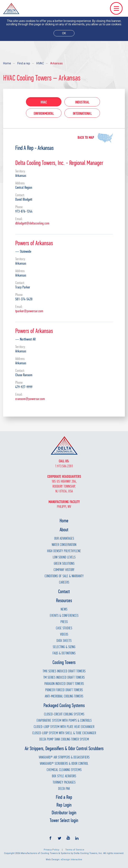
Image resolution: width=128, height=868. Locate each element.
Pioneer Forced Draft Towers (64, 690)
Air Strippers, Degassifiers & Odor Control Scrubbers (64, 748)
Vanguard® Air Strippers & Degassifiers (64, 757)
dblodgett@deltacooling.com (32, 223)
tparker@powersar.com (29, 311)
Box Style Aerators (64, 776)
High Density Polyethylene (64, 551)
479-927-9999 (24, 387)
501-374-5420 (24, 299)
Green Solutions (64, 564)
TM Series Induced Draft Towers (64, 677)
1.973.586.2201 (64, 466)
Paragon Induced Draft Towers (64, 684)
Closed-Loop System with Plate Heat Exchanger (64, 727)
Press (64, 622)
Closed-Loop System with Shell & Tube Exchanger (64, 733)
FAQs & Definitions (64, 653)
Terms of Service (75, 850)
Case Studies (64, 628)
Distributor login (64, 813)
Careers (64, 582)
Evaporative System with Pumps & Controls (64, 721)
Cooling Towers (64, 662)
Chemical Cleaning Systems (64, 770)
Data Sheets (64, 641)
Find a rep (24, 63)
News (64, 609)
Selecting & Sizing (64, 647)
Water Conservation (64, 545)
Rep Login (64, 805)
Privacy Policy (51, 850)
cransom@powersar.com (30, 399)
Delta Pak (64, 789)
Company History (64, 570)
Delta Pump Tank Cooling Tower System (64, 739)
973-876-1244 (24, 211)
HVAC (40, 63)
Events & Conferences (64, 616)
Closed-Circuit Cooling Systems (64, 714)
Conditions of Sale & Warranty (64, 576)
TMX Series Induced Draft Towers (64, 671)
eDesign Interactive (71, 860)
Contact (64, 591)
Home (7, 63)
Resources (64, 600)
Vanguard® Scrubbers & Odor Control (64, 764)
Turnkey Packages (64, 782)
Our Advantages (64, 539)
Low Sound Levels (64, 557)
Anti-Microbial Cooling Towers (64, 696)
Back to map (86, 138)
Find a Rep (64, 797)
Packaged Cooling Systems (64, 705)
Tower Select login (64, 820)
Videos (64, 634)
